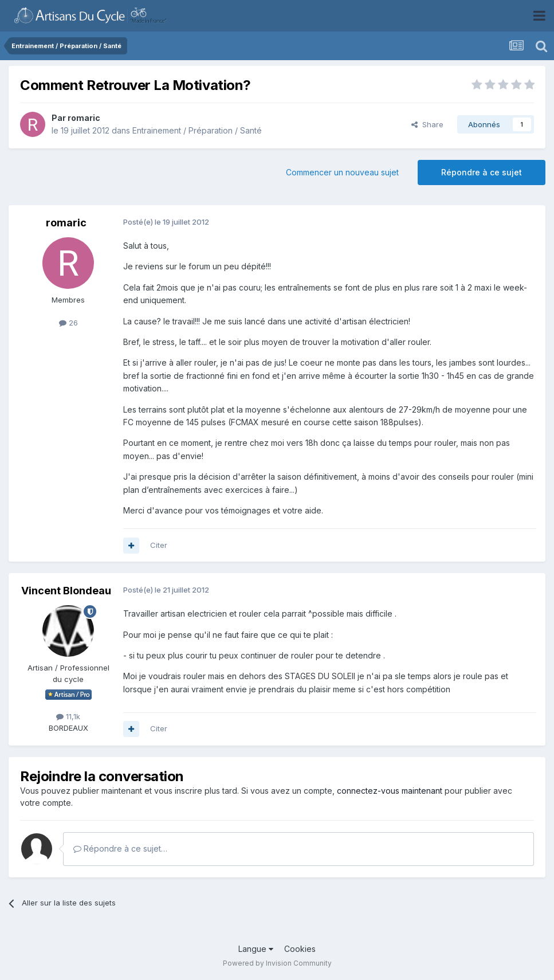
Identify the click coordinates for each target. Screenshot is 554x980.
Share (427, 124)
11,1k (68, 716)
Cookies (300, 949)
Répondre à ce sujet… (120, 848)
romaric (84, 118)
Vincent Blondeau (66, 591)
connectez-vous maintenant (390, 791)
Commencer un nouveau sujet (342, 172)
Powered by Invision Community (277, 963)
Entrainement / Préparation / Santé (197, 130)
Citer (159, 545)
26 (68, 323)
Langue (256, 949)
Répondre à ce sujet (482, 172)
